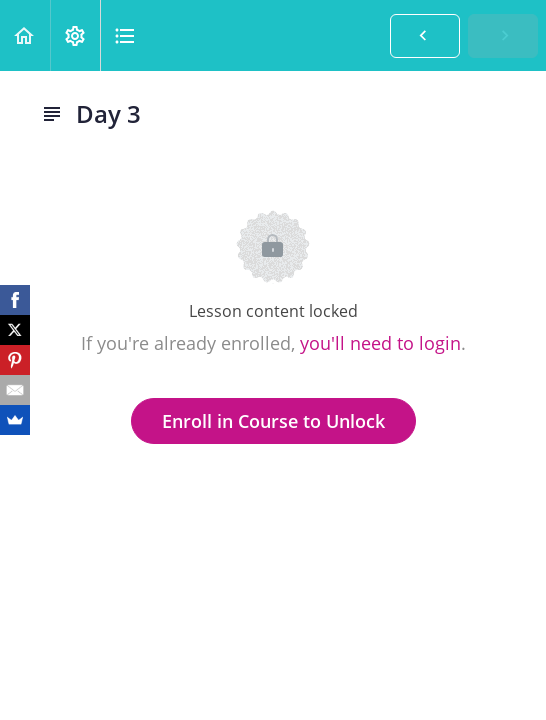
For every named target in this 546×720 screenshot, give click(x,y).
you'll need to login (380, 343)
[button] (25, 35)
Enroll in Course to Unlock (273, 421)
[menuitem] (75, 35)
